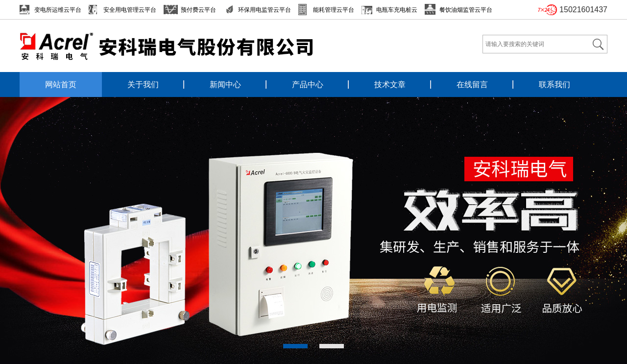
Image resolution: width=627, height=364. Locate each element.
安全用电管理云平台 (130, 10)
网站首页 (61, 85)
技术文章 (390, 85)
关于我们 (143, 85)
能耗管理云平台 (334, 10)
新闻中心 (225, 85)
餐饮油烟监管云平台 (466, 10)
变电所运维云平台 (58, 10)
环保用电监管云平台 (265, 10)
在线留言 (472, 85)
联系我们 (555, 85)
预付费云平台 (198, 10)
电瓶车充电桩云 (397, 10)
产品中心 (308, 85)
